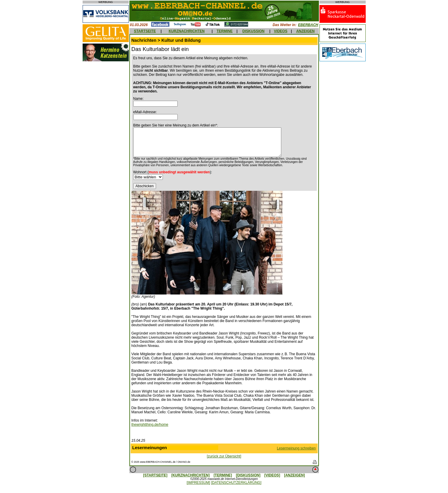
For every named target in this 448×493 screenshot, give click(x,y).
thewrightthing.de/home (150, 425)
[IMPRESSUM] (198, 483)
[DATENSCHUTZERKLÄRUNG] (236, 483)
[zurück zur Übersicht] (224, 456)
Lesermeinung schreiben (296, 448)
